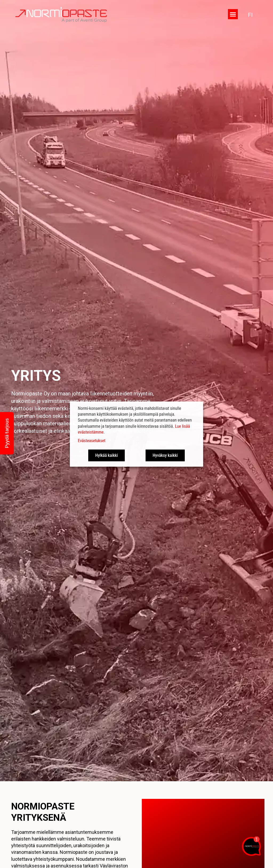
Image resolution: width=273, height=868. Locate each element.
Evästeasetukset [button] (92, 441)
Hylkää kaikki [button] (107, 455)
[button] (233, 14)
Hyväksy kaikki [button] (165, 455)
